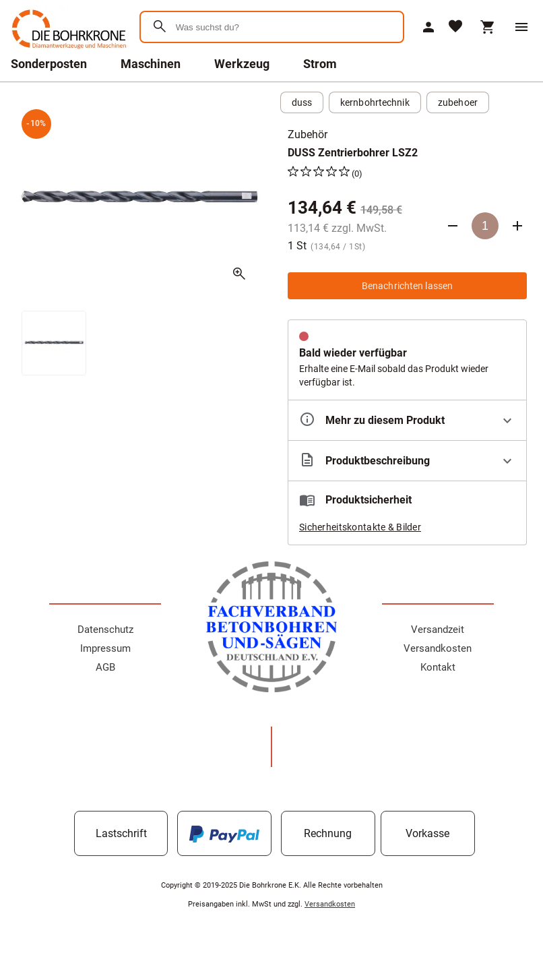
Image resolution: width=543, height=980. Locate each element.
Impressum (105, 648)
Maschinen (151, 64)
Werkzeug (242, 64)
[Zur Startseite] (67, 50)
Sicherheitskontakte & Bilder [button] (360, 527)
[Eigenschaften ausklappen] (407, 420)
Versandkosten (438, 648)
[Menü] (521, 27)
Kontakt (438, 667)
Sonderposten (49, 64)
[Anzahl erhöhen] (517, 226)
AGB (105, 667)
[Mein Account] (428, 27)
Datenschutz (105, 630)
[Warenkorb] (488, 27)
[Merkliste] (455, 27)
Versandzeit (438, 630)
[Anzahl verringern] (453, 226)
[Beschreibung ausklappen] (407, 461)
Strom (320, 64)
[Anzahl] (485, 226)
